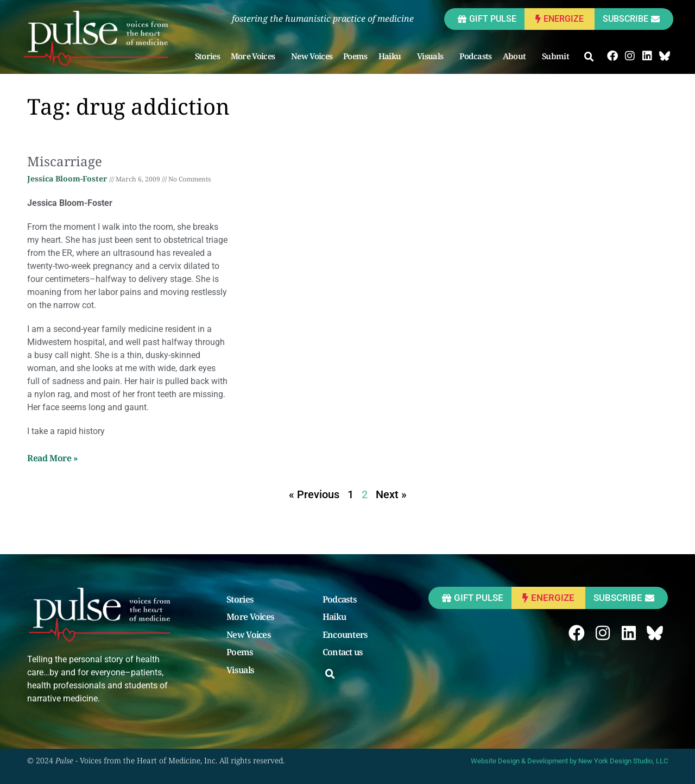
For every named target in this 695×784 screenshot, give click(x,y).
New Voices (312, 56)
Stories (207, 56)
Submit (558, 56)
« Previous (314, 494)
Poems (355, 56)
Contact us (343, 653)
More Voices (255, 56)
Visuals (433, 56)
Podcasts (475, 56)
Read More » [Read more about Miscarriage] (53, 458)
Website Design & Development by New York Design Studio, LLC (569, 761)
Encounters (345, 635)
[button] (589, 57)
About (517, 56)
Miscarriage (65, 161)
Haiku (393, 56)
